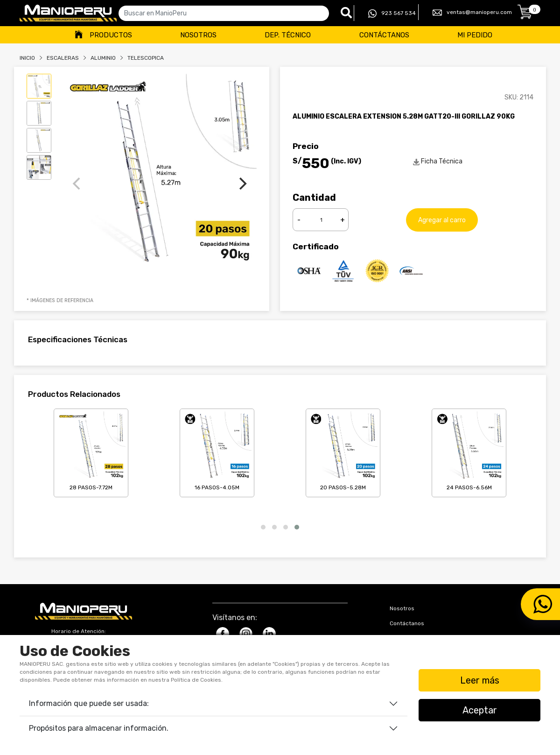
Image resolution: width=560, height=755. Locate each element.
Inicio (27, 58)
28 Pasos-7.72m (91, 451)
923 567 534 (392, 14)
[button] (263, 527)
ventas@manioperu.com (472, 13)
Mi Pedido (475, 35)
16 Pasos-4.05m (217, 451)
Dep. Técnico (288, 35)
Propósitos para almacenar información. (99, 728)
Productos (111, 35)
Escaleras (63, 58)
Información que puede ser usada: (89, 703)
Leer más (480, 680)
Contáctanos (384, 35)
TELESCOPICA (146, 58)
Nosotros (198, 35)
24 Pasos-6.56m (469, 451)
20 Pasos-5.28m (343, 451)
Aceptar (480, 710)
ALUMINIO (103, 58)
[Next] (242, 183)
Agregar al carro (442, 220)
